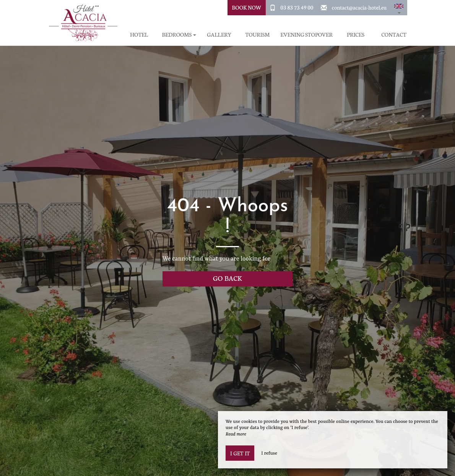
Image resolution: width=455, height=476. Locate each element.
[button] (399, 8)
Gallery (219, 35)
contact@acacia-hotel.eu (359, 7)
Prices (356, 35)
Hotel (139, 35)
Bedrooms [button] (179, 35)
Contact (394, 35)
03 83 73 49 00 (297, 7)
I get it (240, 453)
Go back (227, 278)
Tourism (257, 35)
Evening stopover (306, 35)
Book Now (247, 7)
